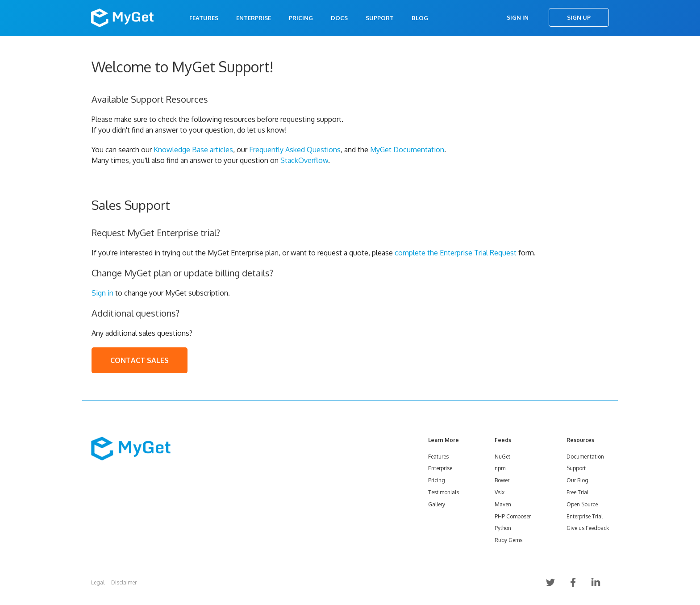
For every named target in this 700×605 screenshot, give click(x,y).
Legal (98, 582)
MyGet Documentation (407, 150)
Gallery (437, 504)
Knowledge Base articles (193, 150)
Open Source (582, 504)
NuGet (502, 457)
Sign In (518, 17)
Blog (420, 18)
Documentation (585, 457)
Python (503, 528)
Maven (503, 504)
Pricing (301, 18)
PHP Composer (513, 516)
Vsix (500, 492)
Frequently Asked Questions (295, 150)
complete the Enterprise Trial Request (456, 253)
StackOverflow (304, 160)
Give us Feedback (588, 528)
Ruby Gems (508, 540)
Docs (339, 18)
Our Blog (577, 480)
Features (204, 18)
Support (380, 18)
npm (500, 468)
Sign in (102, 293)
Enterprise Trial (585, 516)
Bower (502, 480)
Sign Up (579, 17)
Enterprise (254, 18)
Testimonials (444, 492)
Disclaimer (124, 582)
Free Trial (577, 492)
